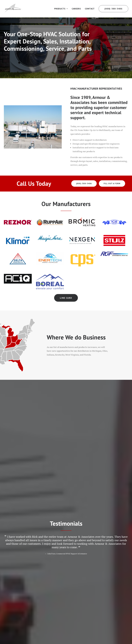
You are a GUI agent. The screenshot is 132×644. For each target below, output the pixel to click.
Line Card (66, 298)
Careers (76, 9)
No (8, 506)
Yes (8, 503)
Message (12, 512)
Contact (90, 9)
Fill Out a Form (112, 183)
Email (10, 488)
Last (69, 482)
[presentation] (22, 537)
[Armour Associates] (14, 9)
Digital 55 (45, 634)
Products (61, 9)
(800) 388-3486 (84, 183)
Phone (74, 488)
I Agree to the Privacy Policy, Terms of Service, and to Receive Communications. (46, 549)
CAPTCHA (9, 530)
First (6, 482)
